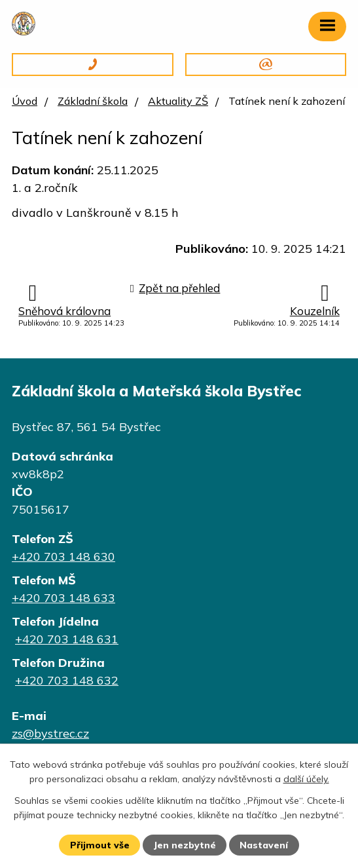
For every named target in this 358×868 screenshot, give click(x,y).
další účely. (306, 779)
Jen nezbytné (185, 845)
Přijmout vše (100, 845)
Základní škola (93, 101)
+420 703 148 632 (67, 680)
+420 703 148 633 (63, 598)
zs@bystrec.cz (50, 733)
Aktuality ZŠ (178, 101)
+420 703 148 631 (67, 639)
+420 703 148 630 (63, 557)
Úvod (25, 101)
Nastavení (264, 845)
